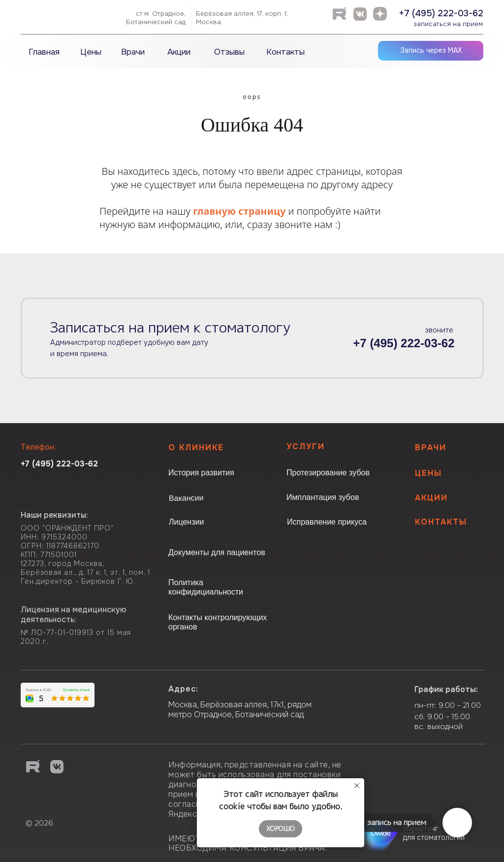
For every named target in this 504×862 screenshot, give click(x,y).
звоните (439, 330)
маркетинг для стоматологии (434, 833)
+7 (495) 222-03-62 (441, 13)
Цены (428, 473)
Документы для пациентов (217, 552)
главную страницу (239, 211)
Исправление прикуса (327, 522)
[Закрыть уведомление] (357, 786)
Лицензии (186, 522)
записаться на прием (448, 24)
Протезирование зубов (328, 473)
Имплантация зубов (323, 497)
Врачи (431, 448)
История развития (201, 473)
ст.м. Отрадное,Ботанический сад (156, 18)
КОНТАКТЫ (441, 522)
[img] (66, 17)
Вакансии (186, 498)
